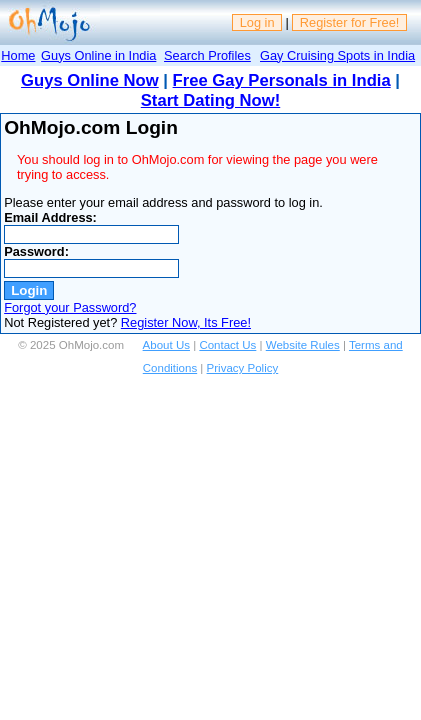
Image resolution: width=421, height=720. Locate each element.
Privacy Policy (243, 368)
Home (18, 55)
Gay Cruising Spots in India (337, 55)
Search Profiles (207, 55)
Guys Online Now (90, 80)
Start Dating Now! (210, 100)
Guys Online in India (98, 55)
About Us (166, 345)
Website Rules (303, 345)
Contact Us (227, 345)
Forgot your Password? (70, 307)
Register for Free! (350, 22)
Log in (257, 22)
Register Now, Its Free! (186, 322)
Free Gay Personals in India (282, 80)
